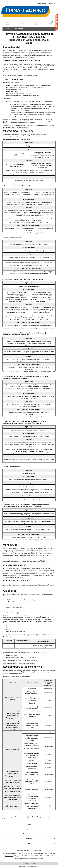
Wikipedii (32, 663)
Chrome (9, 628)
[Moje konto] (36, 24)
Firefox (8, 626)
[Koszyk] (51, 23)
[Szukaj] (22, 23)
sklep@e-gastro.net (25, 859)
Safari (8, 630)
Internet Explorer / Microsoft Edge (16, 632)
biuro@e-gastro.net (38, 859)
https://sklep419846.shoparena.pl (29, 40)
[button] (7, 24)
